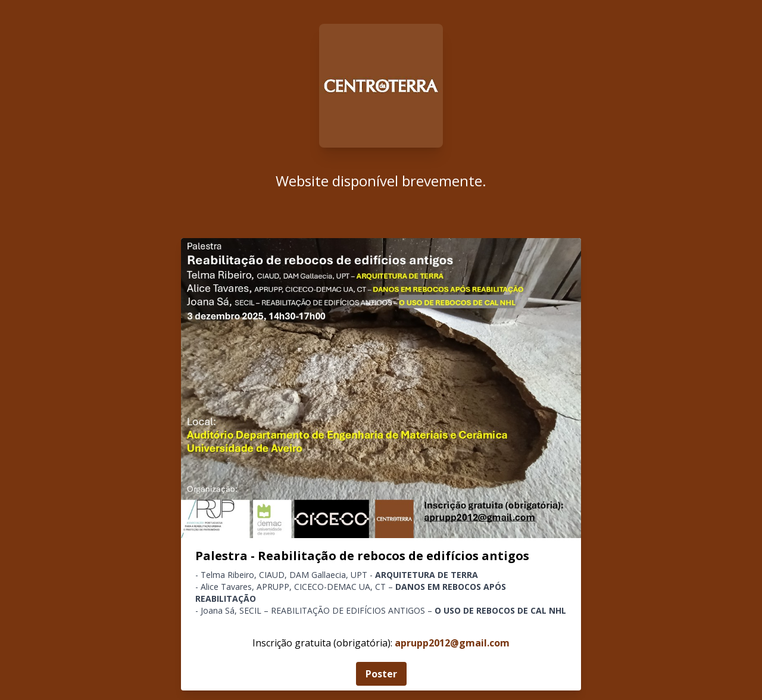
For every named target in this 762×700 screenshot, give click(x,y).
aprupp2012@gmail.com (452, 643)
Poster (381, 674)
